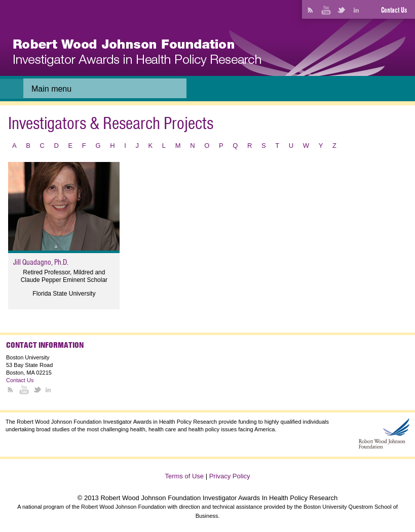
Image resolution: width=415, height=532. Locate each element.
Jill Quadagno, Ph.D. (41, 262)
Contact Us (394, 10)
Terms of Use (184, 476)
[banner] (137, 53)
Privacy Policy (230, 476)
